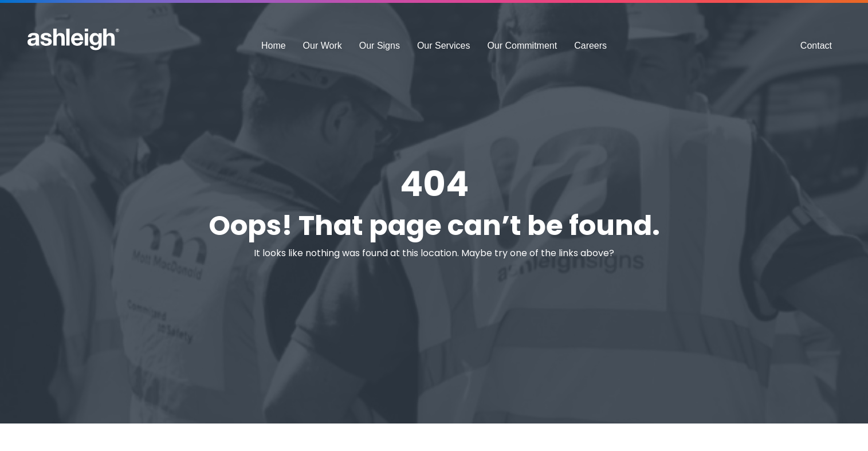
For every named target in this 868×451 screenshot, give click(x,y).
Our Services (443, 46)
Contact (816, 46)
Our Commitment (522, 46)
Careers (590, 46)
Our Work (323, 46)
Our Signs (380, 46)
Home (274, 46)
